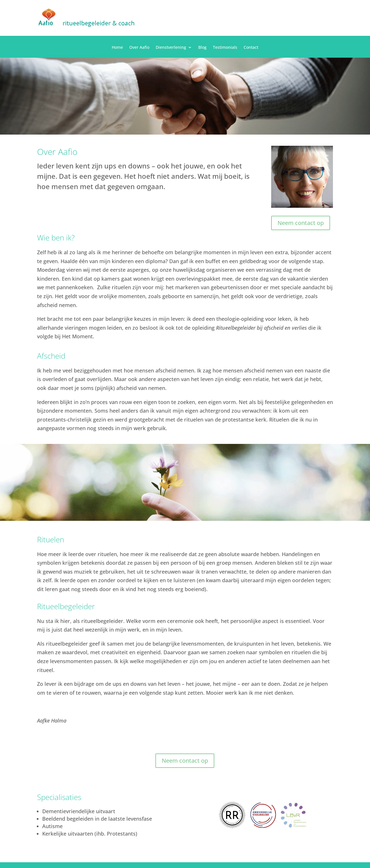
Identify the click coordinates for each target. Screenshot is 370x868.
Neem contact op (301, 223)
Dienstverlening (171, 48)
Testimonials (225, 48)
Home (117, 48)
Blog (202, 48)
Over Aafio (139, 48)
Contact (251, 48)
